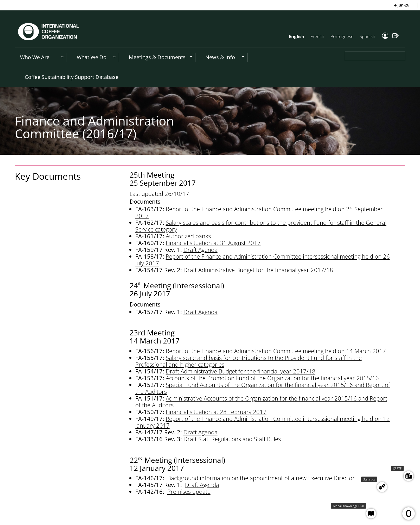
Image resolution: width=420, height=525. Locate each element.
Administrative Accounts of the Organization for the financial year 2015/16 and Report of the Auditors (261, 402)
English (296, 36)
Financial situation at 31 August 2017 (213, 243)
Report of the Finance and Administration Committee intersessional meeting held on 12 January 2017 (263, 422)
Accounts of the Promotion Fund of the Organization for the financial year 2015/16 (272, 378)
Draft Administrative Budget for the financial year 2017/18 (258, 270)
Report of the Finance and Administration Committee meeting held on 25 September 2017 (259, 212)
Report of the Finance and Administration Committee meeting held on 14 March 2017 (276, 351)
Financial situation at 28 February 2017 (216, 412)
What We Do (92, 57)
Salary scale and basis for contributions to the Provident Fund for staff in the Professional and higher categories (249, 361)
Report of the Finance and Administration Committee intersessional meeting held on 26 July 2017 (263, 260)
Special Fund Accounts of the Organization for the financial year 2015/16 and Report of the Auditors (263, 388)
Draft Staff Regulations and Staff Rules (232, 439)
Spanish (367, 36)
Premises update (189, 491)
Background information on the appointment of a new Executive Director (261, 478)
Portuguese (342, 36)
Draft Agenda (201, 249)
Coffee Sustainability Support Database (72, 77)
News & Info (220, 57)
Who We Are (35, 57)
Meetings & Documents (157, 57)
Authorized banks (188, 236)
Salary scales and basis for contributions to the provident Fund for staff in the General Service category (261, 226)
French (317, 36)
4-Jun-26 (404, 5)
